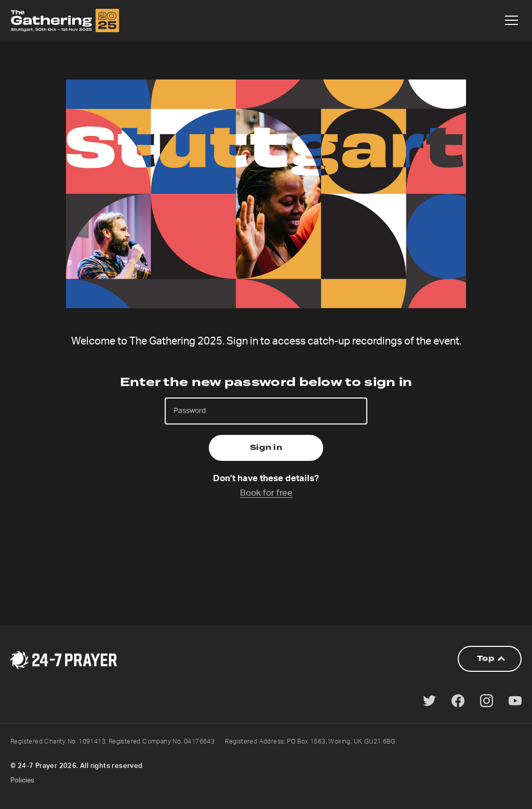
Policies (22, 781)
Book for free (266, 493)
